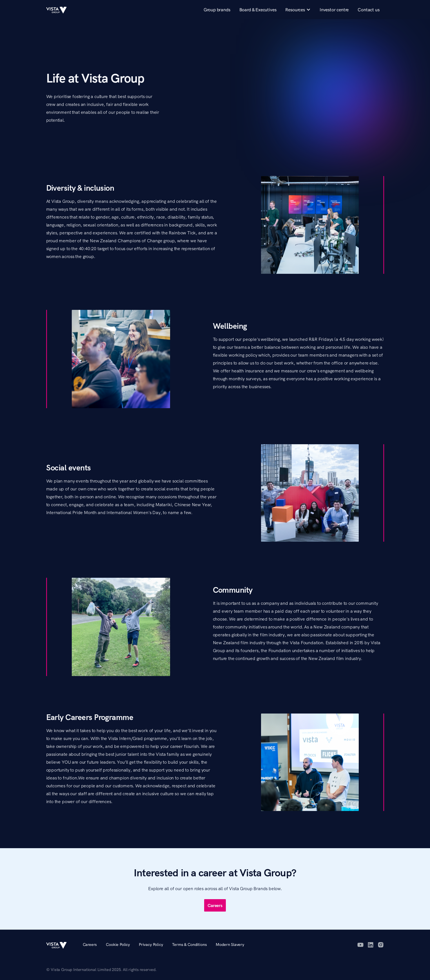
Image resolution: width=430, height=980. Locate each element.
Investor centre (334, 10)
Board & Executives (258, 10)
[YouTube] (360, 945)
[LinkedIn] (371, 945)
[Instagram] (381, 945)
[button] (298, 10)
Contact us (368, 10)
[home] (59, 10)
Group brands (217, 10)
